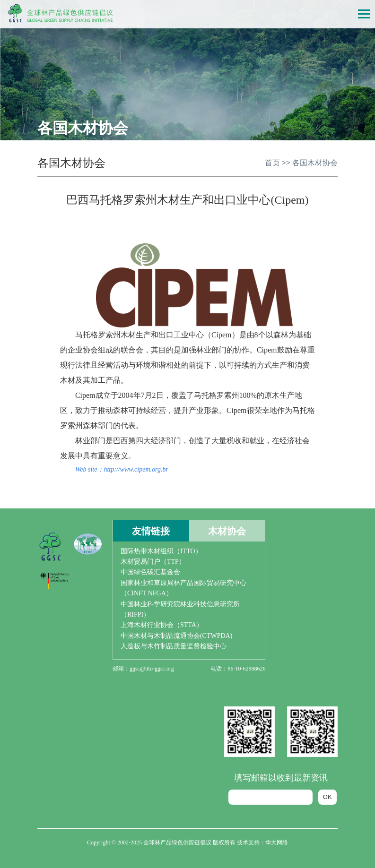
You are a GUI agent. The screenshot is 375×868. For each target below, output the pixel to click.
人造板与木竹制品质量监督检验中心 (174, 646)
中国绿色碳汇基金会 (150, 572)
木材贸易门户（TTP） (153, 562)
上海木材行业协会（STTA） (162, 625)
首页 (272, 163)
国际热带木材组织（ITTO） (161, 551)
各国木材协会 (315, 163)
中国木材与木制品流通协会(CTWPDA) (176, 636)
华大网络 (277, 842)
